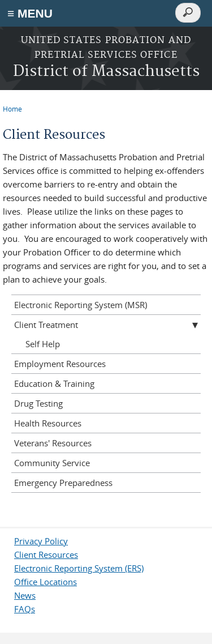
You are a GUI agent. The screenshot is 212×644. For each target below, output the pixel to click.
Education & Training (54, 383)
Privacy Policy (41, 541)
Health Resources (48, 423)
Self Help (43, 344)
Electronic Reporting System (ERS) (79, 568)
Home (12, 109)
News (25, 595)
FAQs (25, 609)
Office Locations (46, 582)
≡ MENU (30, 13)
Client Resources (46, 555)
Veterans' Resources (53, 443)
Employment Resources (60, 364)
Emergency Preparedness (63, 483)
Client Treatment (46, 325)
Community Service (52, 463)
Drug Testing (38, 403)
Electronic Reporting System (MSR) (81, 305)
